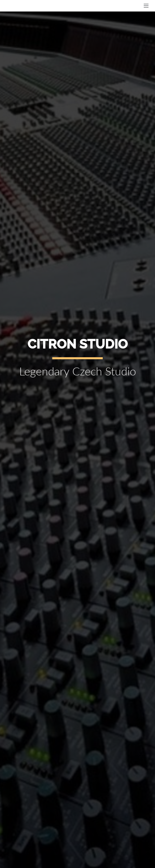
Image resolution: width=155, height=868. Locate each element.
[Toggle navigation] (146, 6)
